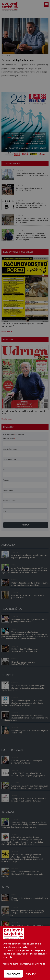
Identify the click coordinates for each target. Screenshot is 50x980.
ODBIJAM (31, 974)
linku (10, 957)
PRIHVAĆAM (13, 974)
